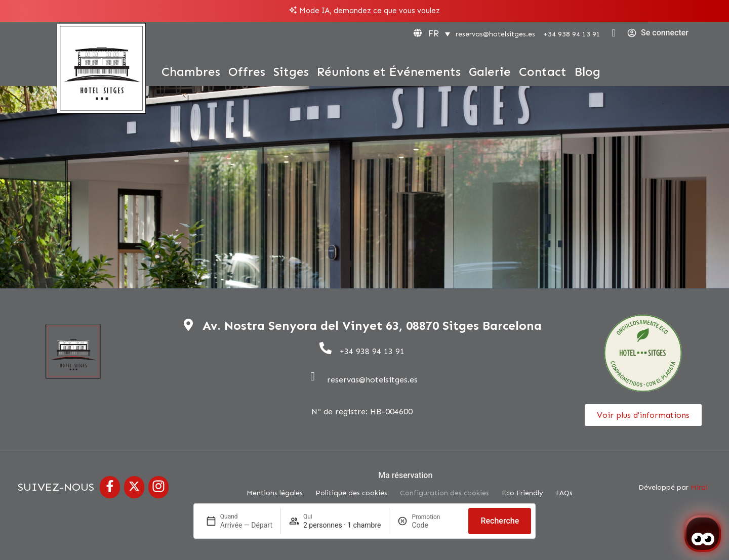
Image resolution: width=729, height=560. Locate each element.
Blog (588, 72)
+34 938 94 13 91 (572, 34)
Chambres (191, 72)
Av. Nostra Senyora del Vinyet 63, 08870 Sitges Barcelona (372, 326)
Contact (543, 72)
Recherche (500, 521)
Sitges (291, 72)
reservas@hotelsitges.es (495, 34)
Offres (247, 72)
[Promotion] (436, 525)
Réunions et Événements (389, 72)
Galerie (490, 72)
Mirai (699, 487)
